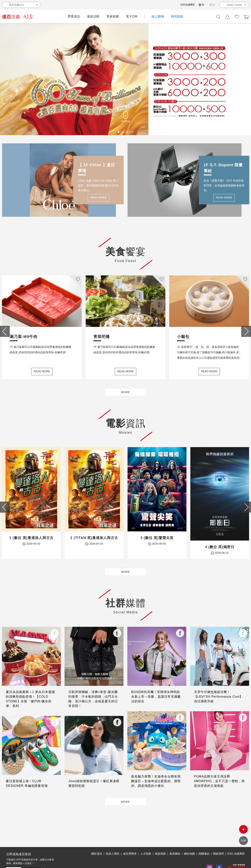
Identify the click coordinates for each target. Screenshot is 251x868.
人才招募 (146, 836)
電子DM (132, 16)
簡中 (212, 5)
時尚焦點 (177, 16)
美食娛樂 (113, 16)
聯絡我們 (218, 836)
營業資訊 (74, 16)
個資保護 (160, 836)
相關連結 (204, 836)
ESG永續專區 (188, 5)
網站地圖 (189, 836)
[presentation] (5, 333)
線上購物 (158, 16)
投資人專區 (113, 836)
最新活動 (93, 16)
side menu (244, 832)
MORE (126, 397)
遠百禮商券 (130, 836)
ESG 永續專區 (236, 836)
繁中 (202, 5)
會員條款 (175, 836)
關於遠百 (97, 836)
